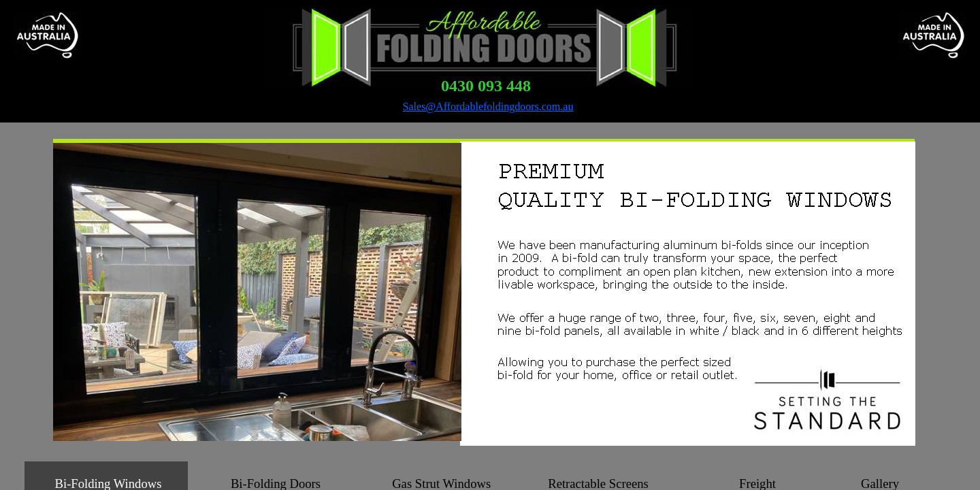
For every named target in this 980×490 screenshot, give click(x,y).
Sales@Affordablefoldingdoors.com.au (488, 107)
